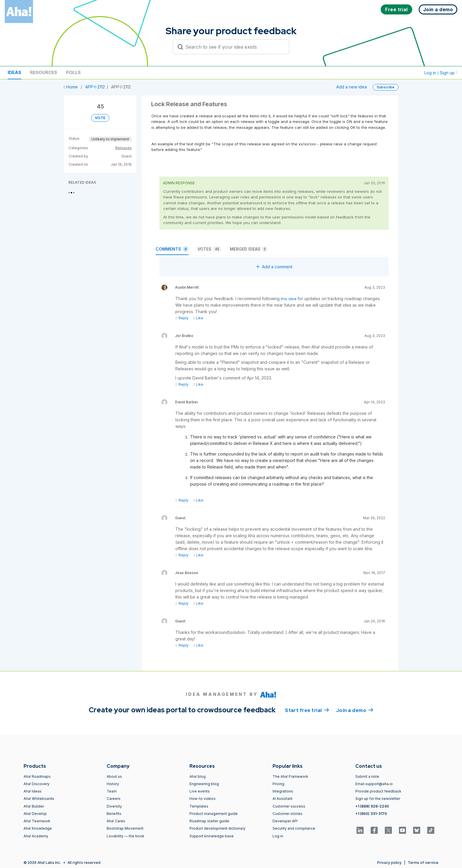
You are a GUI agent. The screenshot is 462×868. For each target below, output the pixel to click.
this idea (289, 299)
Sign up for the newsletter (378, 799)
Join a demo (355, 710)
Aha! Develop (35, 814)
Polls (73, 72)
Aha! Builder (34, 806)
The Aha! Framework (290, 776)
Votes (209, 249)
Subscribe (386, 87)
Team (112, 791)
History (113, 784)
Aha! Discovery (37, 784)
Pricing (278, 784)
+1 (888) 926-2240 (372, 806)
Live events (200, 791)
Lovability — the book (126, 836)
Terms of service (423, 863)
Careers (114, 799)
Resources (44, 72)
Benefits (114, 814)
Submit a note (367, 776)
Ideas (14, 72)
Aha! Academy (36, 836)
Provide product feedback (378, 791)
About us (114, 776)
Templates (199, 806)
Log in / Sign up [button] (441, 73)
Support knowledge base (212, 836)
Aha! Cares (116, 821)
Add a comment (274, 267)
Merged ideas (249, 249)
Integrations (283, 791)
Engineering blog (204, 784)
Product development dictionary (217, 828)
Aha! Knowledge (38, 828)
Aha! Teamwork (37, 821)
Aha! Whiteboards (39, 799)
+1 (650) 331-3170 (371, 814)
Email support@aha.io (374, 784)
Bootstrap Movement (125, 828)
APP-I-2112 (95, 87)
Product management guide (214, 814)
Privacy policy (389, 863)
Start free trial (307, 710)
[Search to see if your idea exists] (234, 47)
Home (71, 87)
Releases (123, 148)
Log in (278, 836)
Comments (172, 249)
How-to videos (203, 799)
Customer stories (288, 814)
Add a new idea (352, 87)
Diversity (114, 806)
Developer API (285, 821)
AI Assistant (283, 799)
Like (198, 318)
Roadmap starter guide (209, 821)
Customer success (289, 806)
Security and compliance (294, 828)
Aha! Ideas (33, 791)
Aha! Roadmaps (37, 776)
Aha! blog (198, 776)
